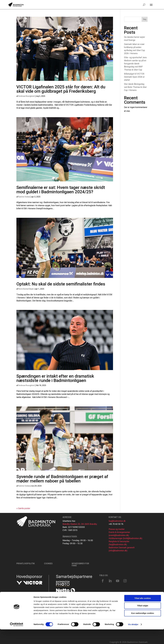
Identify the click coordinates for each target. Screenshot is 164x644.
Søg (145, 19)
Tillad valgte (143, 620)
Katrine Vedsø (24, 197)
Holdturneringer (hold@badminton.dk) (125, 538)
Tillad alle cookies (143, 613)
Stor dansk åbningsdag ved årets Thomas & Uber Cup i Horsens (135, 87)
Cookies (48, 564)
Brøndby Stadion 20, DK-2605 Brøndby (80, 524)
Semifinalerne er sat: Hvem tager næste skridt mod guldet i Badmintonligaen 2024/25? (61, 190)
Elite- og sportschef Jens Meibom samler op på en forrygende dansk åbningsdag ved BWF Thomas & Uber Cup (135, 64)
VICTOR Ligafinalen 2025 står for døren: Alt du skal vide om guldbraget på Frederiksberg (61, 89)
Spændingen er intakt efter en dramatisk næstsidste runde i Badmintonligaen (55, 378)
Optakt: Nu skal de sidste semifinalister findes (61, 284)
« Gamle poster (23, 508)
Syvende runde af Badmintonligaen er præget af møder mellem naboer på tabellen (62, 479)
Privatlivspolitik (26, 564)
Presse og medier (117, 529)
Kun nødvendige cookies (143, 628)
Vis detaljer (133, 639)
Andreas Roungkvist (27, 96)
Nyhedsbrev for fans (80, 565)
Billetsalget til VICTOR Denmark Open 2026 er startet (134, 77)
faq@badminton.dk (117, 521)
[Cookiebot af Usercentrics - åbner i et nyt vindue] (17, 639)
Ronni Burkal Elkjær (26, 289)
